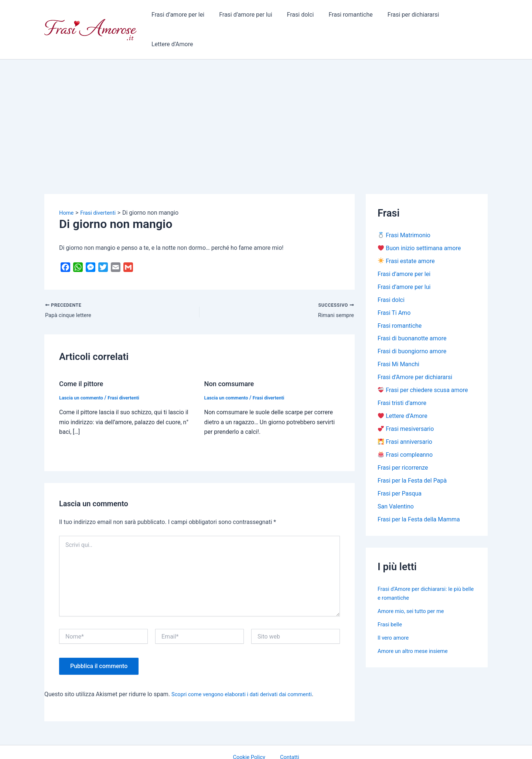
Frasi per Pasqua (400, 475)
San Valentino (396, 489)
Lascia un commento (83, 373)
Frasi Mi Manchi (398, 342)
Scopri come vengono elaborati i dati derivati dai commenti (248, 670)
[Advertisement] (266, 89)
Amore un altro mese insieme (416, 634)
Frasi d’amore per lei (179, 16)
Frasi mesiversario (406, 409)
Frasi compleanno (405, 435)
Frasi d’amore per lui (244, 16)
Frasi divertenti (129, 373)
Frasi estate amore (406, 236)
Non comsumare (232, 359)
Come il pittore (83, 359)
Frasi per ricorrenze (403, 449)
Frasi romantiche (343, 16)
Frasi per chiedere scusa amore (423, 369)
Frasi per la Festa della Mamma (419, 502)
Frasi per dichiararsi (403, 16)
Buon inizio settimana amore (419, 223)
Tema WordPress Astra (327, 746)
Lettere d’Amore (461, 16)
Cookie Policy (253, 733)
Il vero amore (395, 620)
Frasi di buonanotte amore (412, 316)
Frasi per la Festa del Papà (412, 462)
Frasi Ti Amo (394, 289)
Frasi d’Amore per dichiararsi (415, 356)
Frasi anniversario (405, 422)
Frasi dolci (296, 16)
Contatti (287, 733)
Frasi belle (391, 607)
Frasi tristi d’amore (402, 382)
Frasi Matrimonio (404, 209)
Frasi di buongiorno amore (412, 329)
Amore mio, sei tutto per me (414, 594)
